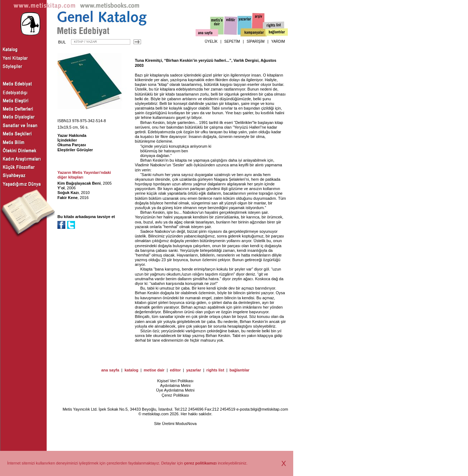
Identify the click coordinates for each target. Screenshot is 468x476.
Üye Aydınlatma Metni (175, 390)
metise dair (154, 370)
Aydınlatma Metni (175, 385)
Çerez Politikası (175, 395)
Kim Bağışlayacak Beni (79, 183)
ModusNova (186, 424)
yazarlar (194, 370)
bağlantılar (239, 370)
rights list (215, 370)
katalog (132, 370)
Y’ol (61, 188)
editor (175, 370)
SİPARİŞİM (256, 41)
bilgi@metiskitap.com (269, 409)
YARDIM (278, 41)
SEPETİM (232, 41)
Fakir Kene (67, 198)
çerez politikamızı (200, 463)
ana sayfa (110, 370)
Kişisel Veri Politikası (175, 381)
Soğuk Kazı (68, 193)
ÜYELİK (211, 41)
